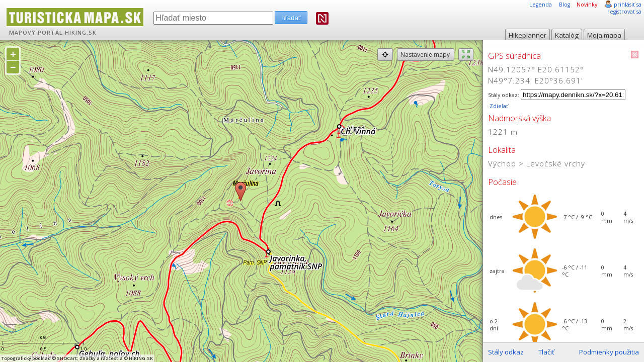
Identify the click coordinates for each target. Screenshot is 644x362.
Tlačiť (546, 352)
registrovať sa (624, 12)
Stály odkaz (506, 352)
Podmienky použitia (609, 352)
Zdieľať (498, 106)
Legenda (541, 5)
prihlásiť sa (628, 5)
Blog (565, 5)
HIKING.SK (81, 33)
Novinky (587, 5)
